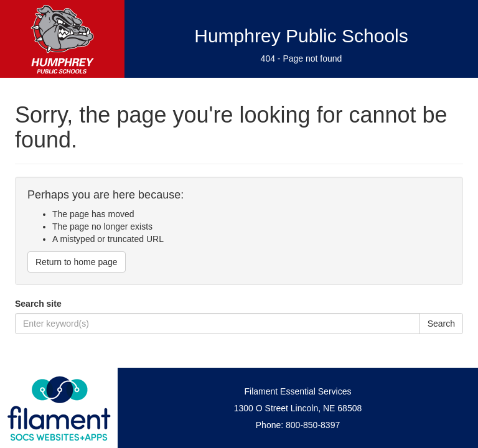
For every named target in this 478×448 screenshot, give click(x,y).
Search (441, 324)
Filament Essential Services (298, 391)
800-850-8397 (313, 425)
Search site (38, 304)
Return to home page (77, 262)
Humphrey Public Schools (301, 36)
